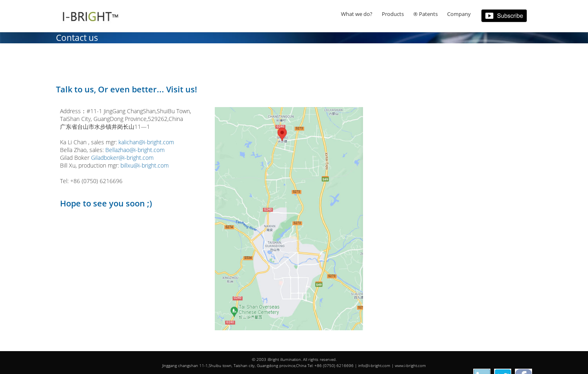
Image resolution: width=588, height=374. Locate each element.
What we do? (357, 14)
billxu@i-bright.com (145, 165)
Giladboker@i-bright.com (122, 158)
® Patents (425, 14)
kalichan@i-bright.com (146, 142)
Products (393, 14)
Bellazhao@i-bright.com (135, 150)
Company (459, 14)
